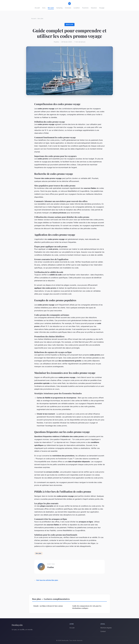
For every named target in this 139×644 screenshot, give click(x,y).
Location (77, 8)
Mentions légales (106, 628)
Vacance (94, 8)
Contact (103, 631)
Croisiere (68, 8)
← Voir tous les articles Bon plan (46, 580)
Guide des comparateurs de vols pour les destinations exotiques (87, 607)
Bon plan (51, 8)
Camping (59, 8)
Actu (44, 8)
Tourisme (85, 8)
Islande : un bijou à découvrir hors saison (48, 606)
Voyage (102, 8)
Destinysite (17, 625)
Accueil (37, 8)
